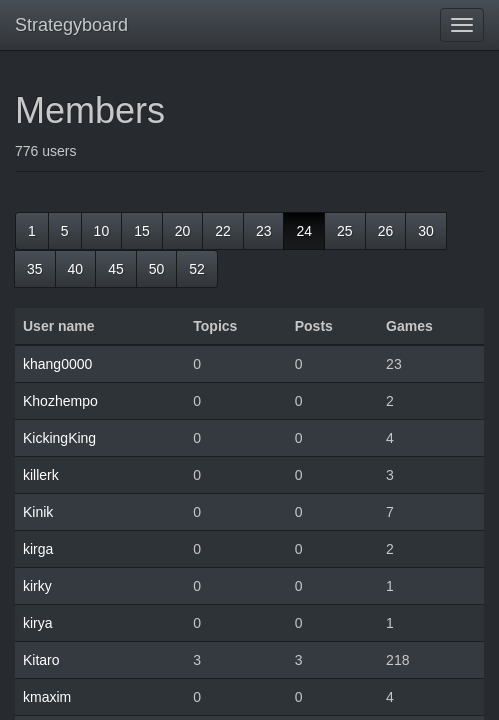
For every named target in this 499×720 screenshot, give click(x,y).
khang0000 (57, 364)
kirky (37, 586)
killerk (41, 475)
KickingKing (59, 438)
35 (35, 269)
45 (116, 269)
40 (76, 269)
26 (386, 231)
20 (183, 231)
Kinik (38, 512)
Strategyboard (71, 25)
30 (426, 231)
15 (142, 231)
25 (345, 231)
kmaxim (47, 697)
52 (197, 269)
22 (223, 231)
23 (264, 231)
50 (157, 269)
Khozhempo (60, 401)
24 (304, 231)
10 (102, 231)
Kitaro (41, 660)
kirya (38, 623)
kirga (38, 549)
